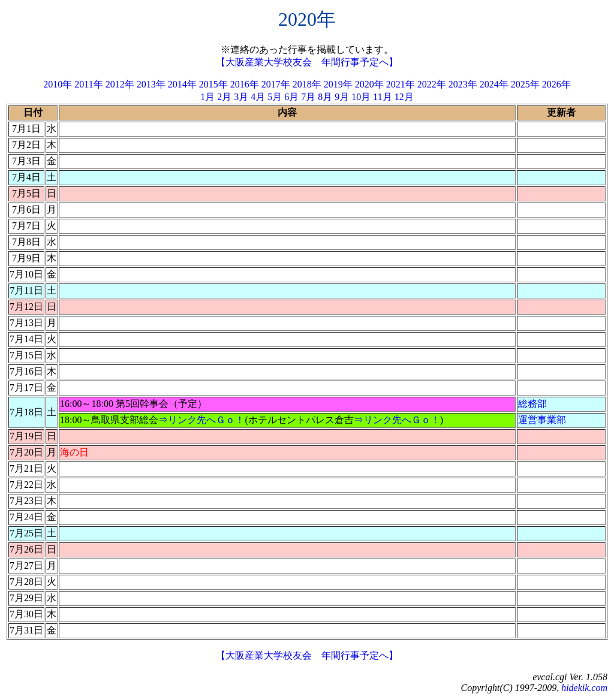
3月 (241, 97)
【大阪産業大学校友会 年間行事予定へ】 (307, 62)
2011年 (88, 84)
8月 (325, 97)
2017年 (276, 84)
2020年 (369, 84)
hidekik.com (584, 688)
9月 (342, 97)
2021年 (401, 84)
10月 (361, 97)
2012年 (120, 84)
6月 (291, 97)
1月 (207, 97)
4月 (258, 97)
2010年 (58, 84)
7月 (308, 97)
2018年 (307, 84)
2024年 (494, 84)
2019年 (338, 84)
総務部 (532, 404)
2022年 (432, 84)
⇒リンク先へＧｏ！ (201, 420)
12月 (404, 97)
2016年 (245, 84)
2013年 (151, 84)
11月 (382, 97)
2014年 (182, 84)
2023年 (463, 84)
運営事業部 (542, 420)
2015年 (213, 84)
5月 (275, 97)
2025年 (525, 84)
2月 (224, 97)
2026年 (556, 84)
